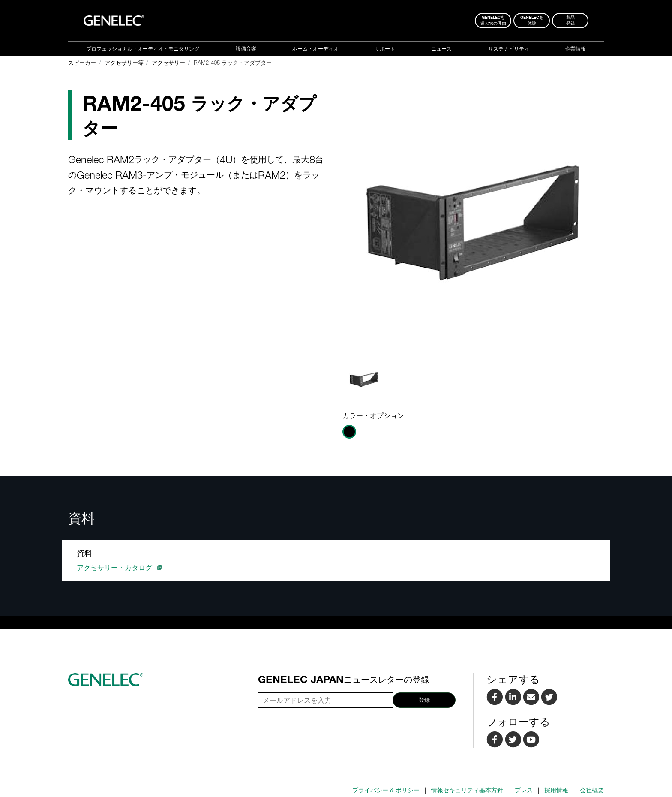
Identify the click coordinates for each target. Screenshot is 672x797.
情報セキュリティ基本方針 (467, 790)
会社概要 (592, 790)
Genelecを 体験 (532, 20)
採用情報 (556, 790)
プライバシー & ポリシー (386, 790)
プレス (524, 790)
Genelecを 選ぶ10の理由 (493, 20)
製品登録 (570, 20)
